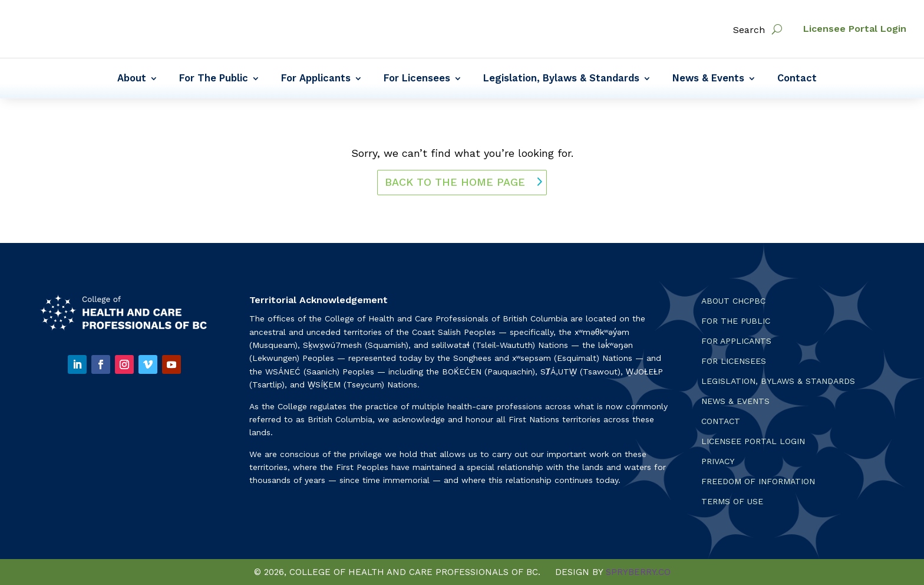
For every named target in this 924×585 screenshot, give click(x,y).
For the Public (736, 321)
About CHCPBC (733, 301)
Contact (797, 79)
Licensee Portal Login (855, 29)
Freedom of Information (758, 482)
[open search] (777, 29)
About (132, 79)
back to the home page (455, 182)
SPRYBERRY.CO (638, 572)
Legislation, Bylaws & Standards (561, 79)
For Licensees (417, 79)
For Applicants (316, 79)
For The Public (214, 79)
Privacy (718, 461)
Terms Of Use (732, 502)
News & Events (708, 79)
